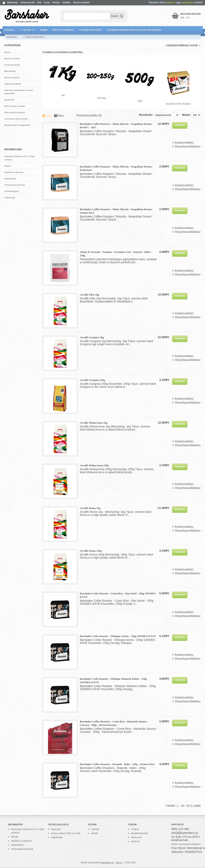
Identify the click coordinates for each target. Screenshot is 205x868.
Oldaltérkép (10, 197)
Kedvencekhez (184, 143)
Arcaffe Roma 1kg (90, 508)
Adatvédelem (10, 179)
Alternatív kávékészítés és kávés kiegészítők (134, 30)
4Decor (119, 863)
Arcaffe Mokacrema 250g (94, 465)
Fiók (39, 3)
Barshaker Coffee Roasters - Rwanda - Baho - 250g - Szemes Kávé (117, 764)
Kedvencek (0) (28, 3)
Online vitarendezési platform (186, 844)
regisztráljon (187, 3)
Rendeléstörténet (139, 833)
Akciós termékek (82, 3)
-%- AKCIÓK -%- (27, 30)
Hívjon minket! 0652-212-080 (66, 833)
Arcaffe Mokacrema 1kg (94, 423)
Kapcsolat (56, 829)
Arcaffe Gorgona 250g (92, 380)
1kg (63, 95)
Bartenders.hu (107, 863)
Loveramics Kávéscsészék (16, 119)
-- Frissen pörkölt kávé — (35, 37)
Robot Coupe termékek (15, 106)
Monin (44, 30)
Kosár (47, 3)
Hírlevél (135, 841)
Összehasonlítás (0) (89, 115)
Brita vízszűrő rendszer (15, 112)
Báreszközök (10, 71)
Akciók (95, 833)
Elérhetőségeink (12, 191)
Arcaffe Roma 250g (91, 551)
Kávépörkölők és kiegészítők (17, 125)
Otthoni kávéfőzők (90, 30)
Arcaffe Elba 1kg (90, 295)
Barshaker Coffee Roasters (178, 104)
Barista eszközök (12, 77)
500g (140, 101)
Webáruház (13, 3)
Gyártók (95, 829)
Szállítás (67, 3)
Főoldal (9, 30)
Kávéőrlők (9, 100)
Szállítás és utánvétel (14, 172)
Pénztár (56, 3)
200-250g (101, 98)
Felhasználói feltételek (15, 185)
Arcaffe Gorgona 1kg (92, 337)
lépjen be (171, 3)
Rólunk (8, 166)
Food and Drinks (12, 65)
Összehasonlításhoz (188, 146)
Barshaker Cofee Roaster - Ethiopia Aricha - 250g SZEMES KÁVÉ (118, 636)
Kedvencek (137, 837)
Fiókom (135, 829)
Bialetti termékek (63, 30)
